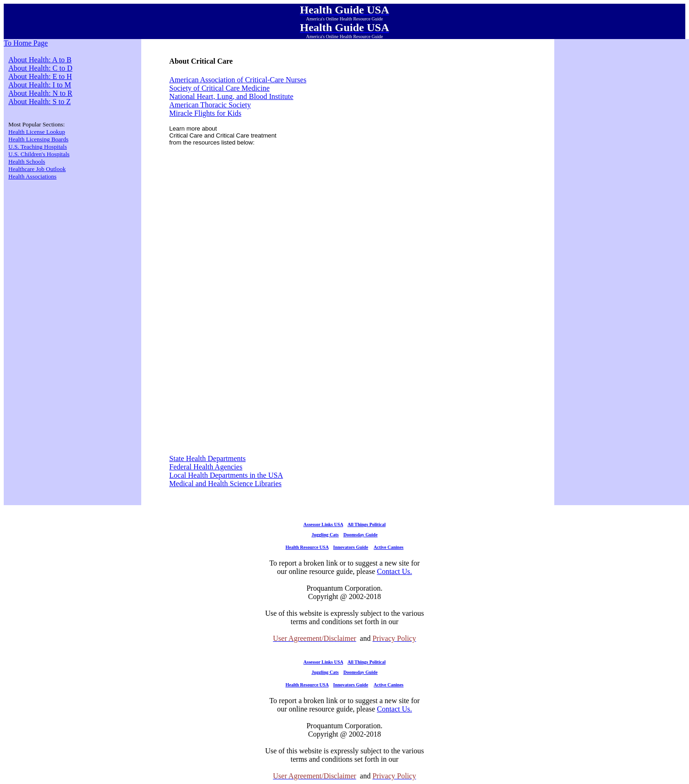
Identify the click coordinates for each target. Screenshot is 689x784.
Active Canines (388, 547)
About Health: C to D (40, 68)
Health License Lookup (37, 132)
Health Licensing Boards (38, 139)
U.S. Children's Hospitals (39, 154)
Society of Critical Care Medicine (219, 88)
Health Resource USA (307, 547)
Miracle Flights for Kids (205, 113)
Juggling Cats (325, 535)
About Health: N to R (40, 93)
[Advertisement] (361, 219)
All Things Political (367, 524)
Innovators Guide (351, 547)
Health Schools (27, 161)
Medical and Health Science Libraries (225, 484)
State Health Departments (207, 458)
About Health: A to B (40, 60)
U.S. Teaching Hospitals (38, 147)
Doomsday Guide (361, 535)
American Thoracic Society (210, 105)
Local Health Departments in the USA (226, 475)
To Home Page (26, 43)
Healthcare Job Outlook (37, 169)
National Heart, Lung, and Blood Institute (231, 96)
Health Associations (33, 176)
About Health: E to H (40, 76)
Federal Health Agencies (206, 467)
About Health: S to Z (39, 102)
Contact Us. (394, 571)
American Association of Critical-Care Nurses (238, 80)
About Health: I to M (40, 85)
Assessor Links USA (323, 524)
